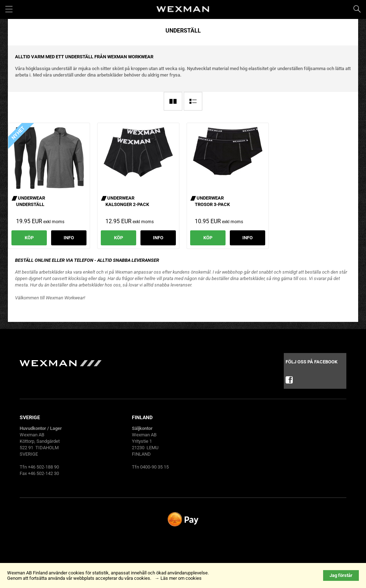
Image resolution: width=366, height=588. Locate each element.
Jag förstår (341, 575)
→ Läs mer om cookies (178, 578)
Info (69, 238)
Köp (29, 238)
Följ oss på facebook (311, 374)
